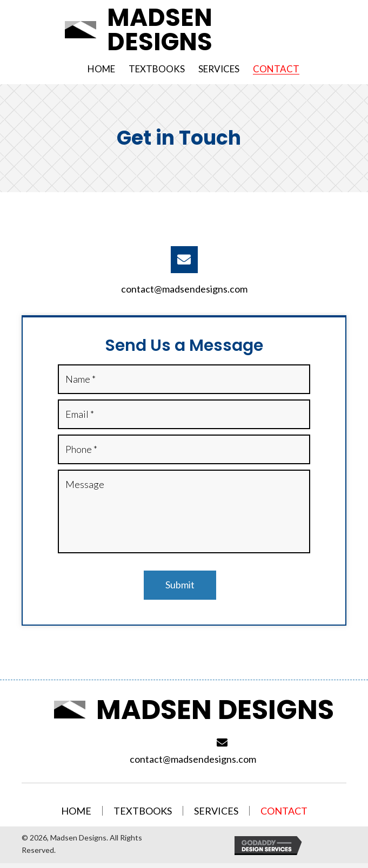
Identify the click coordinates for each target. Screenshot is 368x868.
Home (76, 811)
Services (216, 811)
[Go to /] (191, 30)
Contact (284, 811)
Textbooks (143, 811)
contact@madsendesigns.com (184, 289)
